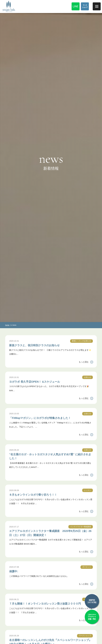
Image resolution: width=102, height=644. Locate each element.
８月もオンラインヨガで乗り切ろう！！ (40, 494)
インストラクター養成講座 (80, 527)
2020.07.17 (14, 527)
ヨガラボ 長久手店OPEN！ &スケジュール (42, 381)
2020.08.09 (14, 490)
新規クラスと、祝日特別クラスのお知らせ (41, 345)
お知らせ (87, 377)
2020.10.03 (14, 414)
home (7, 325)
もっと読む (84, 362)
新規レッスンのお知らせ (81, 341)
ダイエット (86, 567)
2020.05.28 (14, 640)
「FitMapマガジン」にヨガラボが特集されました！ (49, 418)
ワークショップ (84, 640)
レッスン (87, 490)
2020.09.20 (14, 450)
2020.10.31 (14, 341)
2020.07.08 (14, 567)
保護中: (15, 571)
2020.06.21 (14, 599)
